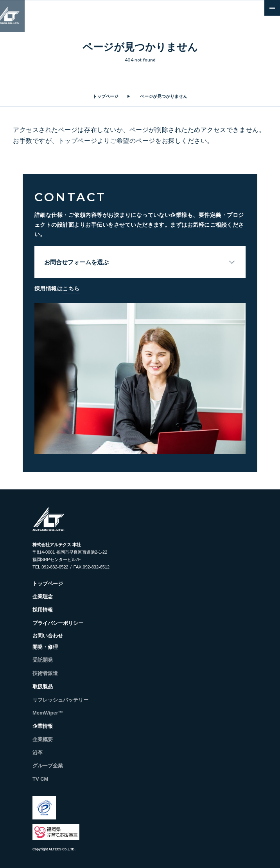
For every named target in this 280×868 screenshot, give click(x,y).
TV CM (40, 779)
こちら (71, 289)
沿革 (38, 753)
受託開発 (43, 660)
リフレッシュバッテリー (60, 700)
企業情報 (43, 726)
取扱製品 (43, 687)
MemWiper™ (48, 713)
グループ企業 (48, 766)
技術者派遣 (45, 673)
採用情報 (43, 610)
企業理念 (43, 596)
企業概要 (43, 739)
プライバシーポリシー (58, 623)
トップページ (106, 96)
